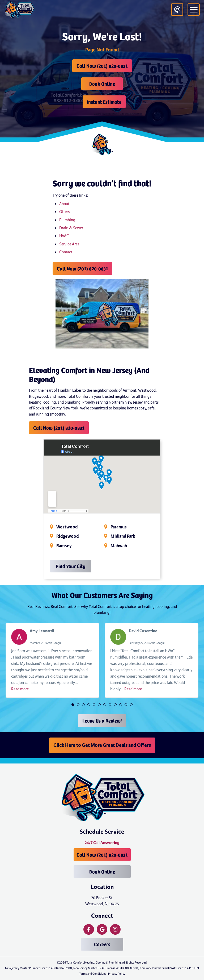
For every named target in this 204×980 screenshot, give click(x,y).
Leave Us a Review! (102, 720)
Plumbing (67, 220)
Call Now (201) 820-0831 (102, 66)
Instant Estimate (104, 102)
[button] (73, 705)
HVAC (64, 236)
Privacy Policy (117, 974)
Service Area (69, 244)
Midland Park (123, 536)
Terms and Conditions (93, 974)
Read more (20, 689)
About (64, 204)
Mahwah (119, 546)
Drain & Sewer (71, 228)
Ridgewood (67, 536)
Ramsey (64, 546)
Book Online (102, 84)
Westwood (67, 527)
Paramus (119, 527)
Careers (102, 944)
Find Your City (71, 566)
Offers (64, 212)
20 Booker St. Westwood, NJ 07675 (102, 901)
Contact (66, 252)
